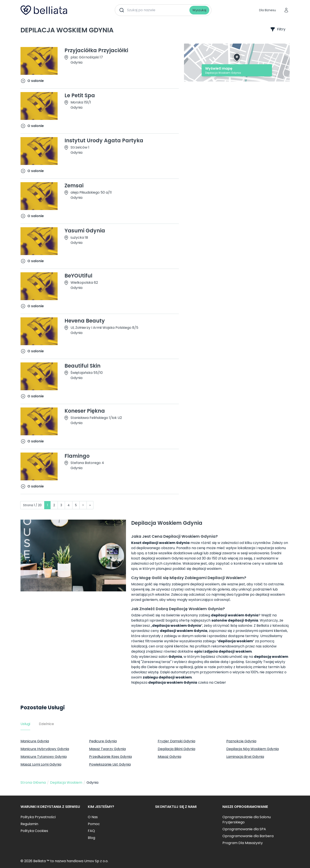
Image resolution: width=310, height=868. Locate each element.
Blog (91, 838)
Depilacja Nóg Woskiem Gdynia (253, 749)
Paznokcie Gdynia (241, 741)
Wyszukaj (199, 10)
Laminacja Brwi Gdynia (245, 757)
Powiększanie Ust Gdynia (110, 764)
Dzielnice (46, 724)
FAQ (91, 831)
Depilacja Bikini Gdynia (176, 749)
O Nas (93, 817)
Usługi (25, 724)
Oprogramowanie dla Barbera (248, 836)
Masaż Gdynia (169, 757)
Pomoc (94, 824)
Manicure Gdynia (35, 741)
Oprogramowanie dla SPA (244, 829)
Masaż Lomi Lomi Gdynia (41, 764)
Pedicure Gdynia (103, 741)
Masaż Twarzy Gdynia (107, 749)
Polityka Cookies (34, 831)
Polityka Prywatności (38, 817)
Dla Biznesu (268, 10)
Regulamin (29, 824)
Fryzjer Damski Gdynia (176, 741)
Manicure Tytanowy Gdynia (44, 757)
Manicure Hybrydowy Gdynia (45, 749)
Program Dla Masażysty (243, 843)
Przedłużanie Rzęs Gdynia (110, 757)
